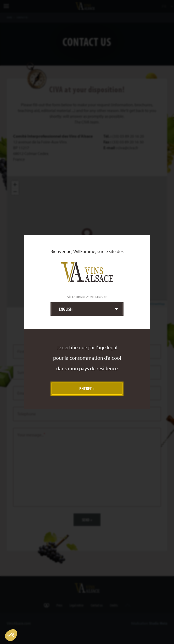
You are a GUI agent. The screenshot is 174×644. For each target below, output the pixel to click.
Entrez (86, 388)
